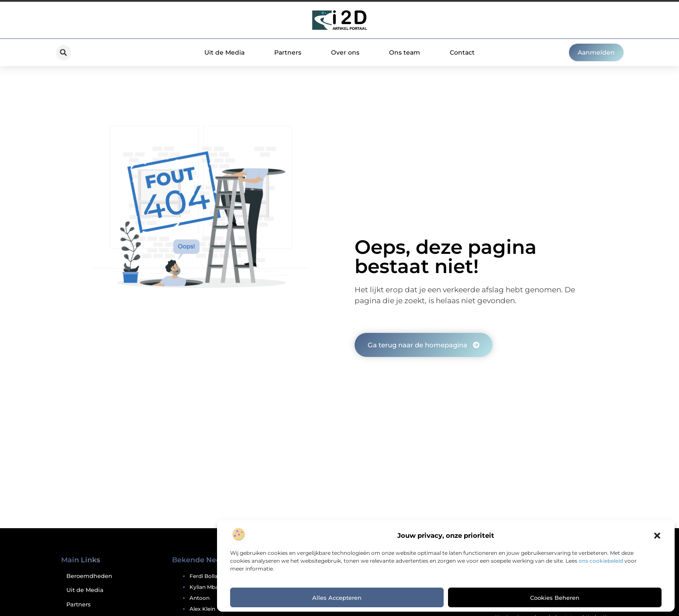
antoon (200, 598)
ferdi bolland (207, 576)
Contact (462, 52)
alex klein (202, 609)
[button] (657, 536)
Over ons (345, 52)
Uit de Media (224, 52)
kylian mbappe (209, 587)
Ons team (405, 52)
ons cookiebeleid (601, 561)
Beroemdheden (89, 576)
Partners (288, 52)
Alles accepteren (337, 598)
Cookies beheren (555, 598)
